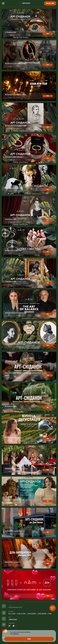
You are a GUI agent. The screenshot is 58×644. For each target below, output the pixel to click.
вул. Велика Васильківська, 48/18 (15, 607)
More (48, 34)
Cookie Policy (16, 634)
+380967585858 (13, 620)
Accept (29, 639)
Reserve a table (50, 3)
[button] (53, 608)
